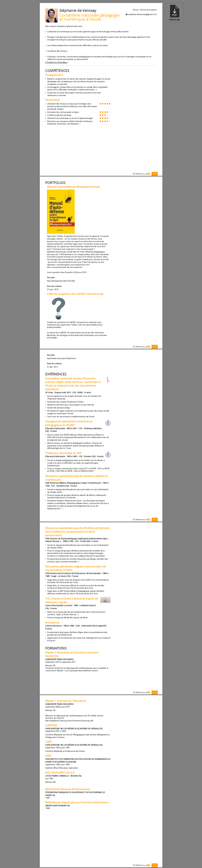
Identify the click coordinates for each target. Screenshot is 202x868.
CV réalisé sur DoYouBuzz (56, 62)
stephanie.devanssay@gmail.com (142, 14)
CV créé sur (141, 174)
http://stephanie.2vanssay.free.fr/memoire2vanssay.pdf (69, 721)
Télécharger (175, 13)
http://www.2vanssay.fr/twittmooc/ (61, 358)
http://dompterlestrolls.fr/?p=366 (61, 281)
